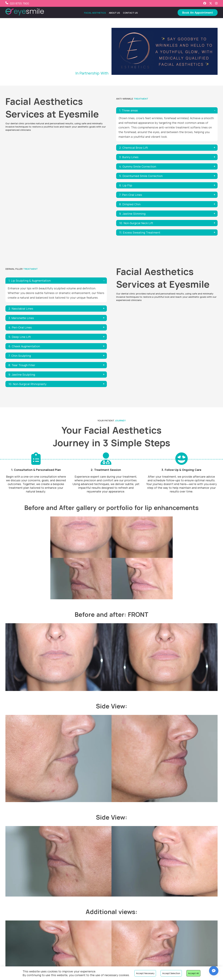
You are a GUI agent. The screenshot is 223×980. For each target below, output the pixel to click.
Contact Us (130, 13)
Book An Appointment (198, 13)
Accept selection (171, 973)
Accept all (193, 973)
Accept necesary (145, 973)
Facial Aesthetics (95, 13)
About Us (114, 13)
